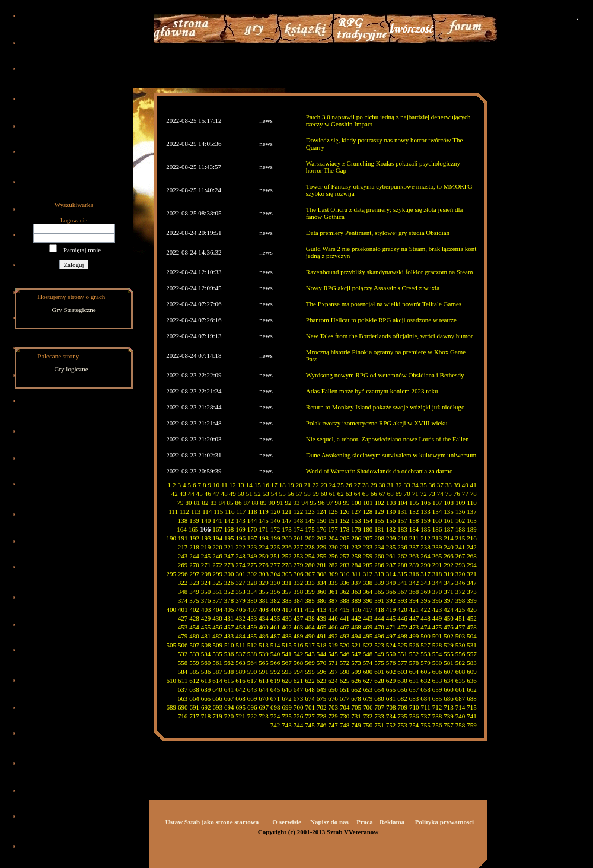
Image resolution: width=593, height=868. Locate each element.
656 (402, 689)
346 (460, 583)
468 (356, 627)
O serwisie (287, 822)
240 (449, 547)
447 (414, 618)
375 (194, 600)
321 (472, 574)
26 (349, 485)
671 (275, 698)
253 (299, 556)
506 (183, 645)
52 (258, 494)
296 (183, 574)
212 (425, 538)
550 (391, 654)
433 (252, 618)
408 (264, 609)
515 (287, 645)
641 (229, 689)
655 (391, 689)
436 (287, 618)
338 (368, 583)
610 (172, 681)
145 (264, 520)
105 (414, 503)
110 (472, 503)
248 (240, 556)
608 (460, 672)
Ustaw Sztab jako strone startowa (212, 822)
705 (357, 707)
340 (391, 583)
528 (437, 645)
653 (368, 689)
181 (379, 529)
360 (322, 592)
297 (195, 574)
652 (356, 689)
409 (275, 609)
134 (437, 511)
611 (183, 681)
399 (472, 600)
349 (194, 592)
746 (322, 725)
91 (280, 503)
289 (414, 565)
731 (356, 716)
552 (414, 654)
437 (299, 618)
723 (264, 716)
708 (391, 707)
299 (218, 574)
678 (356, 698)
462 (287, 627)
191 (183, 538)
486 (264, 636)
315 (402, 574)
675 (322, 698)
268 (472, 556)
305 (287, 574)
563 (240, 663)
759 (472, 725)
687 (460, 698)
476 (449, 627)
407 (252, 609)
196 (241, 538)
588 (229, 672)
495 (368, 636)
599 (356, 672)
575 (379, 663)
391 (379, 600)
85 (230, 503)
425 (460, 609)
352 (229, 592)
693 (218, 707)
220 (217, 547)
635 (460, 681)
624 (333, 681)
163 (472, 520)
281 (322, 565)
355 (264, 592)
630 (402, 681)
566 (275, 663)
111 (173, 511)
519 (333, 645)
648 (310, 689)
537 (240, 654)
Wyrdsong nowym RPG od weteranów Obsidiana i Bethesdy (385, 375)
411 (298, 609)
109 (460, 503)
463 (299, 627)
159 (425, 520)
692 (206, 707)
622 (310, 681)
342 (414, 583)
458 (240, 627)
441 (345, 618)
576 (391, 663)
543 (310, 654)
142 (229, 520)
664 (194, 698)
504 (472, 636)
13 (241, 485)
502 (449, 636)
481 (206, 636)
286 (379, 565)
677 (345, 698)
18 (283, 485)
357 (287, 592)
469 (368, 627)
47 (216, 494)
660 (449, 689)
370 (437, 592)
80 (189, 503)
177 (333, 529)
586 (206, 672)
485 (252, 636)
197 (252, 538)
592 (275, 672)
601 (379, 672)
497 (391, 636)
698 (275, 707)
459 (252, 627)
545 (333, 654)
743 (287, 725)
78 (474, 494)
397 (449, 600)
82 (205, 503)
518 (322, 645)
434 (264, 618)
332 (299, 583)
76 (457, 494)
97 (330, 503)
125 (333, 511)
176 (322, 529)
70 (407, 494)
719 (217, 716)
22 (316, 485)
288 (402, 565)
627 (368, 681)
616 (240, 681)
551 (402, 654)
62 (341, 494)
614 (217, 681)
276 (264, 565)
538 (252, 654)
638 (194, 689)
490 (310, 636)
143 (240, 520)
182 (391, 529)
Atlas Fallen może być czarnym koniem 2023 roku (372, 391)
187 (449, 529)
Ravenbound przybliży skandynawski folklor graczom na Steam (390, 272)
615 (229, 681)
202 (310, 538)
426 (472, 609)
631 (414, 681)
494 (356, 636)
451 (460, 618)
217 (183, 547)
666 (217, 698)
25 (341, 485)
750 (368, 725)
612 (194, 681)
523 (379, 645)
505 (172, 645)
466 (333, 627)
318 (437, 574)
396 (437, 600)
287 (391, 565)
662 (472, 689)
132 (414, 511)
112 (184, 511)
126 (345, 511)
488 (287, 636)
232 (356, 547)
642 (240, 689)
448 (425, 618)
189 (472, 529)
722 (252, 716)
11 (224, 485)
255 (322, 556)
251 (275, 556)
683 (414, 698)
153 (356, 520)
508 (206, 645)
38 (449, 485)
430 (217, 618)
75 (449, 494)
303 (264, 574)
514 (275, 645)
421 (414, 609)
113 (196, 511)
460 (264, 627)
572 (345, 663)
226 (287, 547)
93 (297, 503)
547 (356, 654)
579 (425, 663)
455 (206, 627)
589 (240, 672)
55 (283, 494)
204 (334, 538)
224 (264, 547)
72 (424, 494)
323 (194, 583)
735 (402, 716)
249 (252, 556)
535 (217, 654)
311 (356, 574)
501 (437, 636)
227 (299, 547)
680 (379, 698)
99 (347, 503)
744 (299, 725)
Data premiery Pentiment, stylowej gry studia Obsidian (378, 233)
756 (437, 725)
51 (249, 494)
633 (437, 681)
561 (217, 663)
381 (264, 600)
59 (316, 494)
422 (425, 609)
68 (390, 494)
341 (402, 583)
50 (241, 494)
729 (333, 716)
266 (449, 556)
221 (229, 547)
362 (345, 592)
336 (345, 583)
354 (252, 592)
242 (472, 547)
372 (460, 592)
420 (402, 609)
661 (460, 689)
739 (449, 716)
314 (391, 574)
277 (275, 565)
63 (349, 494)
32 (399, 485)
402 (195, 609)
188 (460, 529)
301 (241, 574)
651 (345, 689)
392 (391, 600)
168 (229, 529)
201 (299, 538)
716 (183, 716)
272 (217, 565)
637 (183, 689)
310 (345, 574)
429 (206, 618)
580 (437, 663)
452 (472, 618)
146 (275, 520)
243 (183, 556)
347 (472, 583)
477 (460, 627)
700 (299, 707)
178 (345, 529)
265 (437, 556)
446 (402, 618)
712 (437, 707)
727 (310, 716)
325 (217, 583)
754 (414, 725)
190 (172, 538)
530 (460, 645)
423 (437, 609)
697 (264, 707)
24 (332, 485)
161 (449, 520)
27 (357, 485)
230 (333, 547)
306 (299, 574)
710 (414, 707)
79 (181, 503)
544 (322, 654)
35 (424, 485)
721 (240, 716)
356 (275, 592)
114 (207, 511)
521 (356, 645)
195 (229, 538)
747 (333, 725)
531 (472, 645)
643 (252, 689)
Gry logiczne (71, 369)
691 (195, 707)
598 (345, 672)
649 (322, 689)
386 (322, 600)
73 (432, 494)
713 (449, 707)
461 (275, 627)
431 (229, 618)
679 (368, 698)
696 (252, 707)
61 (332, 494)
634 (449, 681)
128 (368, 511)
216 (472, 538)
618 (264, 681)
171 (264, 529)
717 (194, 716)
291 (437, 565)
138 (183, 520)
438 (310, 618)
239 (437, 547)
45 (200, 494)
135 (449, 511)
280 (310, 565)
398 (460, 600)
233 (368, 547)
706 (368, 707)
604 (414, 672)
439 (322, 618)
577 (402, 663)
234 (379, 547)
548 (368, 654)
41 (474, 485)
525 (402, 645)
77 (465, 494)
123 (310, 511)
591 (264, 672)
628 (379, 681)
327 (240, 583)
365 (379, 592)
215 (460, 538)
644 (264, 689)
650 (333, 689)
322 (183, 583)
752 (391, 725)
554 (437, 654)
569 (310, 663)
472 (402, 627)
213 (437, 538)
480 (194, 636)
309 (334, 574)
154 (368, 520)
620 (287, 681)
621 (299, 681)
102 (380, 503)
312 (368, 574)
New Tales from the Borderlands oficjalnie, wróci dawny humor (390, 336)
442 (356, 618)
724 (275, 716)
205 (345, 538)
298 (206, 574)
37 (440, 485)
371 (449, 592)
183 (402, 529)
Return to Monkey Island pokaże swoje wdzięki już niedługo (385, 407)
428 (194, 618)
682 (402, 698)
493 (345, 636)
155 (379, 520)
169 (240, 529)
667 (229, 698)
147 (287, 520)
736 (414, 716)
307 (310, 574)
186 (437, 529)
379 (240, 600)
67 (382, 494)
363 (356, 592)
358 (299, 592)
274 (240, 565)
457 (229, 627)
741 (472, 716)
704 (345, 707)
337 (356, 583)
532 (183, 654)
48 (224, 494)
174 (299, 529)
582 (460, 663)
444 (379, 618)
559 (194, 663)
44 (191, 494)
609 (472, 672)
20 (299, 485)
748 (345, 725)
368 (414, 592)
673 (299, 698)
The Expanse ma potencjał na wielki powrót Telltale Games (384, 304)
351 (217, 592)
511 (241, 645)
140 (206, 520)
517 (310, 645)
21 (307, 485)
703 (334, 707)
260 (379, 556)
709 (403, 707)
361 (333, 592)
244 (194, 556)
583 (472, 663)
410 (287, 609)
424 (449, 609)
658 (425, 689)
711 (426, 707)
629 (391, 681)
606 (437, 672)
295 (172, 574)
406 (241, 609)
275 (252, 565)
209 (391, 538)
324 (206, 583)
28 (366, 485)
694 (229, 707)
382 (275, 600)
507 (195, 645)
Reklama (392, 822)
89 (264, 503)
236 (402, 547)
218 (194, 547)
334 (322, 583)
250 (264, 556)
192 (195, 538)
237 (414, 547)
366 (391, 592)
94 (305, 503)
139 (194, 520)
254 (310, 556)
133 (425, 511)
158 (414, 520)
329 (264, 583)
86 (239, 503)
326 (229, 583)
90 (272, 503)
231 (345, 547)
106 (426, 503)
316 (414, 574)
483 (229, 636)
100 (357, 503)
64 (357, 494)
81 (197, 503)
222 (240, 547)
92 (288, 503)
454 (194, 627)
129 (379, 511)
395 (425, 600)
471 (391, 627)
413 (322, 609)
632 (425, 681)
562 (229, 663)
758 (460, 725)
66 (374, 494)
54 (274, 494)
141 (217, 520)
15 (258, 485)
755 (425, 725)
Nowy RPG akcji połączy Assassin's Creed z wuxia (373, 288)
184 (414, 529)
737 (425, 716)
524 (391, 645)
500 (425, 636)
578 (414, 663)
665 (206, 698)
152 (345, 520)
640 (217, 689)
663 (183, 698)
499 (414, 636)
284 (356, 565)
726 (299, 716)
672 (287, 698)
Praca (364, 822)
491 (322, 636)
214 (449, 538)
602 (391, 672)
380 (252, 600)
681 (391, 698)
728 (322, 716)
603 (402, 672)
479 (183, 636)
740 (460, 716)
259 (368, 556)
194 (218, 538)
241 (460, 547)
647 (299, 689)
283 (345, 565)
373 (472, 592)
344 (437, 583)
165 (194, 529)
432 (240, 618)
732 (368, 716)
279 (299, 565)
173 (287, 529)
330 (275, 583)
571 (333, 663)
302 (252, 574)
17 (274, 485)
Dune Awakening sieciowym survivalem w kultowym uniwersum (391, 455)
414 (333, 609)
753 (402, 725)
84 (222, 503)
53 (266, 494)
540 (275, 654)
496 (379, 636)
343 (425, 583)
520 (345, 645)
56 (291, 494)
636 (472, 681)
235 (391, 547)
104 (403, 503)
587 (217, 672)
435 (275, 618)
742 (275, 725)
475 (437, 627)
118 (253, 511)
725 (287, 716)
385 (310, 600)
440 (333, 618)
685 (437, 698)
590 (252, 672)
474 (425, 627)
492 (333, 636)
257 (345, 556)
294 (472, 565)
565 (264, 663)
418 (379, 609)
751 (379, 725)
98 (338, 503)
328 (252, 583)
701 (310, 707)
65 (366, 494)
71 (415, 494)
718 (206, 716)
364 (368, 592)
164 (182, 529)
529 (449, 645)
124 (322, 511)
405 (229, 609)
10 (216, 485)
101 (368, 503)
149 (310, 520)
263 (414, 556)
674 (310, 698)
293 (460, 565)
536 (229, 654)
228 (310, 547)
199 (275, 538)
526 (414, 645)
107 (437, 503)
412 (310, 609)
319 (449, 574)
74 (440, 494)
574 (368, 663)
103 (391, 503)
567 (287, 663)
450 (449, 618)
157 (402, 520)
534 (206, 654)
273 (229, 565)
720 (229, 716)
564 (252, 663)
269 (183, 565)
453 (183, 627)
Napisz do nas (329, 822)
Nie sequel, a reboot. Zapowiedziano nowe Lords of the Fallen (388, 439)
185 (425, 529)
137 (472, 511)
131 (402, 511)
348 (183, 592)
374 (183, 600)
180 (368, 529)
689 (172, 707)
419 (391, 609)
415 (345, 609)
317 (425, 574)
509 (218, 645)
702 (322, 707)
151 (333, 520)
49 (233, 494)
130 (391, 511)
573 (356, 663)
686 (449, 698)
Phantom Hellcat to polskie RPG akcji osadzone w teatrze (381, 320)
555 (449, 654)
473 (414, 627)
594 (299, 672)
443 (368, 618)
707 (380, 707)
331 (287, 583)
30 (382, 485)
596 (322, 672)
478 (472, 627)
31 (390, 485)
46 (208, 494)
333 (310, 583)
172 (275, 529)
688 (472, 698)
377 (217, 600)
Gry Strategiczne (74, 310)
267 (460, 556)
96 (322, 503)
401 (183, 609)
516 (299, 645)
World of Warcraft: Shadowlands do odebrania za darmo (380, 471)
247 (229, 556)
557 (472, 654)
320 (460, 574)
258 (356, 556)
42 (175, 494)
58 (307, 494)
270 (194, 565)
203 (322, 538)
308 (322, 574)
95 (313, 503)
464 (310, 627)
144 (252, 520)
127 (356, 511)
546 (345, 654)
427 (183, 618)
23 (324, 485)
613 (206, 681)
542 (299, 654)
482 (217, 636)
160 (437, 520)
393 (402, 600)
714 (460, 707)
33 (407, 485)
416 (356, 609)
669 (252, 698)
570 (322, 663)
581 (449, 663)
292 (449, 565)
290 (425, 565)
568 (299, 663)
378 (229, 600)
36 (432, 485)
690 (183, 707)
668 (240, 698)
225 (275, 547)
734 (391, 716)
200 (287, 538)
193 (206, 538)
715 (472, 707)
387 (333, 600)
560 (206, 663)
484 (240, 636)
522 (368, 645)
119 (264, 511)
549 (379, 654)
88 (255, 503)
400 (172, 609)
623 (322, 681)
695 (241, 707)
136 (460, 511)
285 (368, 565)
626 (356, 681)
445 (391, 618)
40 (465, 485)
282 (333, 565)
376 (206, 600)
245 (206, 556)
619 (275, 681)
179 (356, 529)
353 (240, 592)
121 (287, 511)
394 (414, 600)
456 (217, 627)
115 (218, 511)
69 (399, 494)
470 (379, 627)
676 (333, 698)
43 (183, 494)
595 (310, 672)
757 (449, 725)
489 (299, 636)
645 (275, 689)
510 (229, 645)
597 (333, 672)
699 (287, 707)
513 (264, 645)
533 (194, 654)
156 (391, 520)
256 (333, 556)
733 (379, 716)
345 (449, 583)
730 (345, 716)
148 (299, 520)
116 (229, 511)
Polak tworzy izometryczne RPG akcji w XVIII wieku (377, 423)
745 (310, 725)
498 (402, 636)
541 (287, 654)
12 (233, 485)
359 (310, 592)
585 (194, 672)
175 (310, 529)
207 (368, 538)
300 (229, 574)
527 (425, 645)
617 (252, 681)
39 (457, 485)
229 (322, 547)
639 (206, 689)
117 (241, 511)
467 (345, 627)
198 (264, 538)
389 (356, 600)
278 (287, 565)
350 (206, 592)
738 (437, 716)
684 (425, 698)
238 (425, 547)
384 (299, 600)
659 (437, 689)
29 (374, 485)
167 (217, 529)
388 (345, 600)
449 (437, 618)
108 (449, 503)
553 (425, 654)
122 (299, 511)
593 (287, 672)
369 (425, 592)
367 (402, 592)
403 (206, 609)
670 (264, 698)
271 (206, 565)
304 (275, 574)
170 (252, 529)
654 (379, 689)
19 (291, 485)
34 (415, 485)
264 (425, 556)
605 (425, 672)
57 (299, 494)
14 (249, 485)
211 (414, 538)
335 (333, 583)
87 (247, 503)
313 (379, 574)
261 (391, 556)
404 (218, 609)
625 (345, 681)
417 (368, 609)
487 (275, 636)
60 (324, 494)
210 (403, 538)
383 (287, 600)
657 (414, 689)
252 (287, 556)
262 (402, 556)
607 (449, 672)
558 (183, 663)
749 (356, 725)
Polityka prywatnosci (444, 822)
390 (368, 600)
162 (460, 520)
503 (460, 636)
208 (380, 538)
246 (217, 556)
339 (379, 583)
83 (214, 503)
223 (252, 547)
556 (460, 654)
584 (183, 672)
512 (252, 645)
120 (275, 511)
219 (206, 547)
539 (264, 654)
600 (368, 672)
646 (287, 689)
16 (266, 485)
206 (357, 538)
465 (322, 627)
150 (322, 520)
